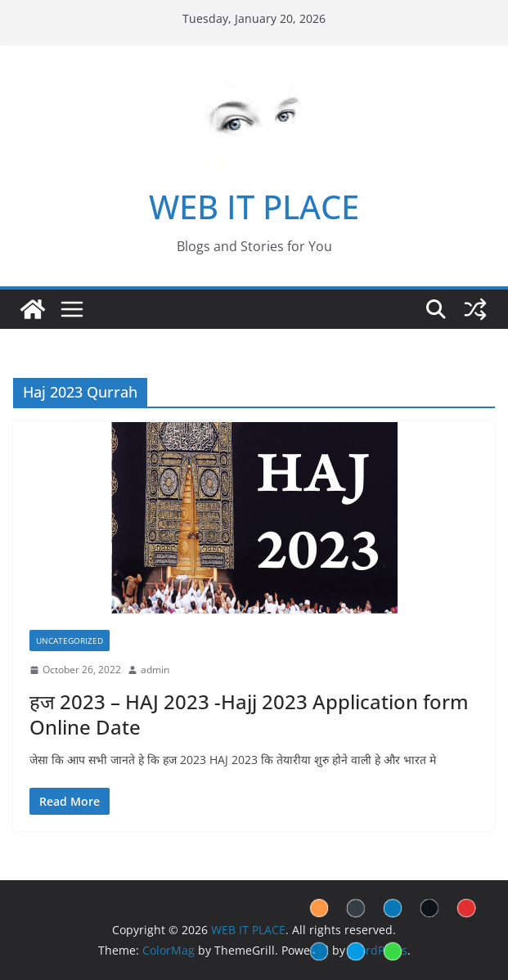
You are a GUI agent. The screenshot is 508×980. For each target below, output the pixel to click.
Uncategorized (70, 641)
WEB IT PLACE (254, 207)
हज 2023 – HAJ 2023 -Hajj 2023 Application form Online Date (249, 714)
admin (155, 670)
